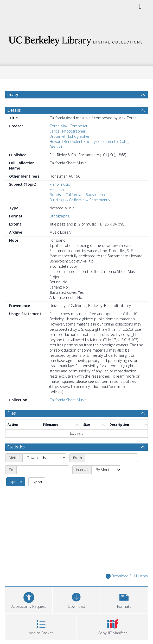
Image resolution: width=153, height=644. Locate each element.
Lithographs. (60, 216)
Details (14, 110)
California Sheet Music (68, 400)
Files (12, 413)
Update (16, 482)
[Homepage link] (76, 39)
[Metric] (44, 458)
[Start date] (111, 458)
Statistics (16, 447)
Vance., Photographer (67, 131)
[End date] (43, 470)
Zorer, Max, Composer (68, 126)
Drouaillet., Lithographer (69, 136)
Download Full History (127, 576)
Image (13, 95)
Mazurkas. (58, 189)
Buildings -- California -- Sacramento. (80, 200)
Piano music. (60, 184)
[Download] (76, 599)
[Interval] (106, 470)
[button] (124, 599)
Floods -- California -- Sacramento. (78, 195)
